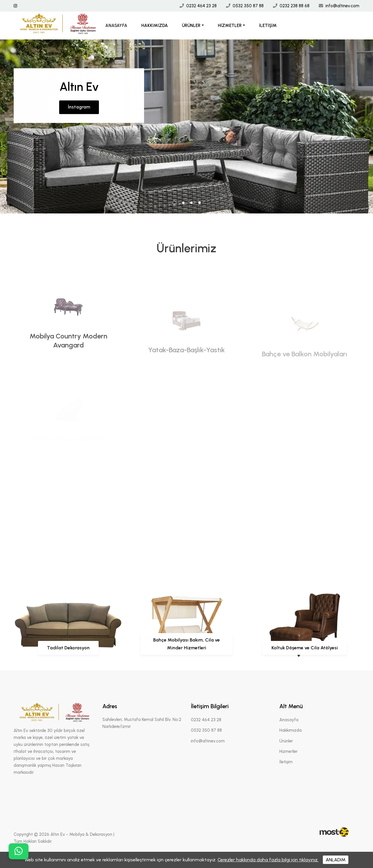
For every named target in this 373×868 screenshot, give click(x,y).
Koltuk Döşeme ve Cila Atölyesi (305, 648)
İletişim (268, 26)
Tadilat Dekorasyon (68, 648)
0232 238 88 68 (295, 6)
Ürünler (191, 26)
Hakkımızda (155, 26)
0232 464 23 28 (201, 6)
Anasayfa (116, 26)
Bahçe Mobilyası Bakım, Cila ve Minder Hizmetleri (186, 644)
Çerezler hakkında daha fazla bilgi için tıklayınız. (268, 860)
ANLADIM (336, 860)
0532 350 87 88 (248, 6)
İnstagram (79, 100)
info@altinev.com (342, 6)
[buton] (19, 851)
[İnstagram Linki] (15, 6)
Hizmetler (230, 26)
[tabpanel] (186, 126)
